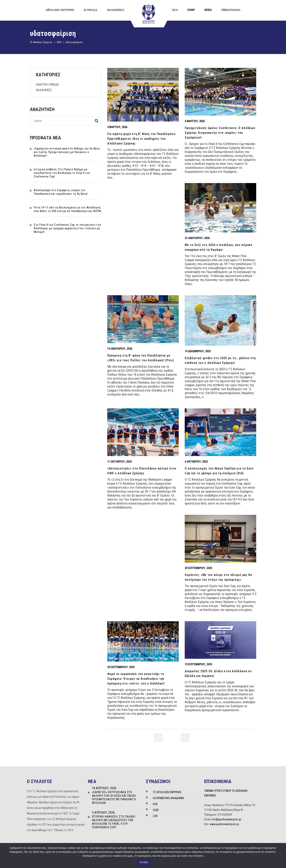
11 (194, 738)
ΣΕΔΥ (156, 810)
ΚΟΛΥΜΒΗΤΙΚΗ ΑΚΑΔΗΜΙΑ (168, 798)
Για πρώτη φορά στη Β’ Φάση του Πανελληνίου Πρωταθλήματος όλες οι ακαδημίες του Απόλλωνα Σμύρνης (141, 139)
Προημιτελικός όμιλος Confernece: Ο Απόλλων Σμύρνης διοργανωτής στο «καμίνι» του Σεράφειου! (220, 133)
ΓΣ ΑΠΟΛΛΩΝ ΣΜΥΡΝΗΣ (167, 792)
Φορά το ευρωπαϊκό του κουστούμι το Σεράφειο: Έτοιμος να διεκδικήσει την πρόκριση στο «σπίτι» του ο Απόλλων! (136, 679)
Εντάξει (144, 862)
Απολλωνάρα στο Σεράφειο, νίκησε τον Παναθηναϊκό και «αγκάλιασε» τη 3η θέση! (61, 192)
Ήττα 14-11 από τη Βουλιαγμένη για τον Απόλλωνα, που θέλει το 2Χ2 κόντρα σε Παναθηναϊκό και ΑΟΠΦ (67, 209)
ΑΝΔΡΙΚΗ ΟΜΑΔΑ (47, 84)
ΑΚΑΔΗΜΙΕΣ (44, 90)
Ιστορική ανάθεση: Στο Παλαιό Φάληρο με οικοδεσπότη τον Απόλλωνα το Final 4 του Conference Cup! (62, 173)
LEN (155, 816)
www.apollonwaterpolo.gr (224, 824)
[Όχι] (281, 855)
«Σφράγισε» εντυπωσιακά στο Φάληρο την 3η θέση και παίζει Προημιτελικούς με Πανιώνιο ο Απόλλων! (67, 152)
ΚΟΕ (155, 804)
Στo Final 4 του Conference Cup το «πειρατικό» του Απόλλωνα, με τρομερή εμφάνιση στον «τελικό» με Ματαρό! (67, 228)
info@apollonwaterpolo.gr (226, 819)
